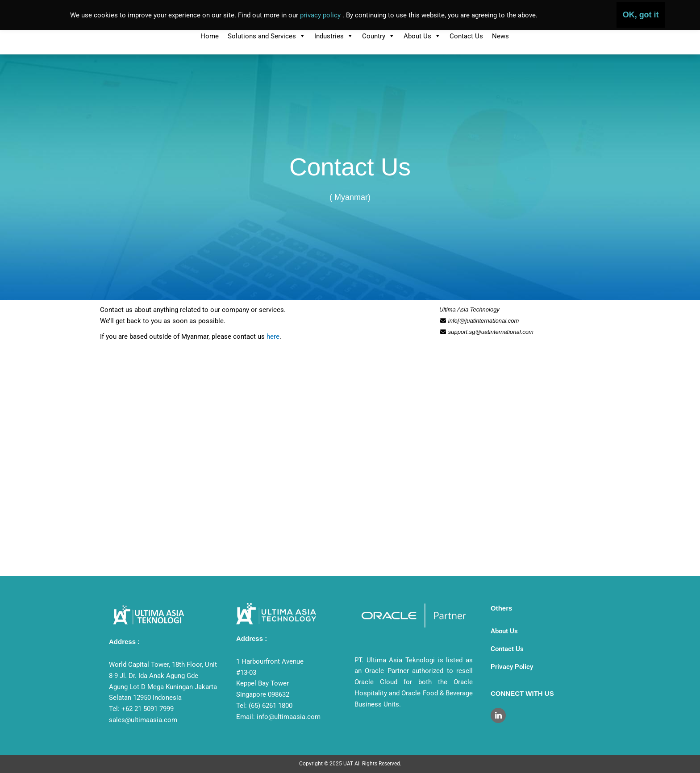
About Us (422, 36)
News (500, 36)
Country (378, 36)
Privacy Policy (512, 667)
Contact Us (466, 36)
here (273, 337)
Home (210, 36)
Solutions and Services (267, 36)
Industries (334, 36)
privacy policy (321, 15)
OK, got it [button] (641, 15)
